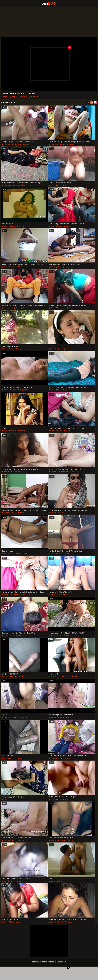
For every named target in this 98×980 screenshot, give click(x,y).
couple (23, 97)
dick (4, 922)
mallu (67, 349)
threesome (34, 97)
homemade (60, 308)
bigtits (13, 226)
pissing (66, 636)
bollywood (22, 390)
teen (68, 717)
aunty (62, 144)
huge (22, 676)
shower (20, 226)
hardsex (16, 185)
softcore (12, 431)
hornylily (59, 513)
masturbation (7, 308)
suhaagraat (66, 758)
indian (13, 97)
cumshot (14, 676)
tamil (52, 267)
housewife (54, 144)
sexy (18, 349)
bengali (15, 144)
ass (20, 758)
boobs (14, 472)
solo (4, 431)
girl (59, 636)
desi (5, 97)
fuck (59, 267)
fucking (70, 472)
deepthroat (69, 840)
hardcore (6, 144)
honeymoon (54, 758)
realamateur (72, 676)
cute (21, 472)
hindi (24, 185)
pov (51, 513)
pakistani (25, 308)
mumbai (69, 922)
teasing (21, 431)
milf (65, 185)
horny (52, 431)
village (59, 554)
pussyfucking (19, 595)
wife (52, 185)
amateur (12, 267)
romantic (67, 267)
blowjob (53, 349)
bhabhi (67, 226)
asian (66, 799)
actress (13, 390)
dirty (65, 390)
